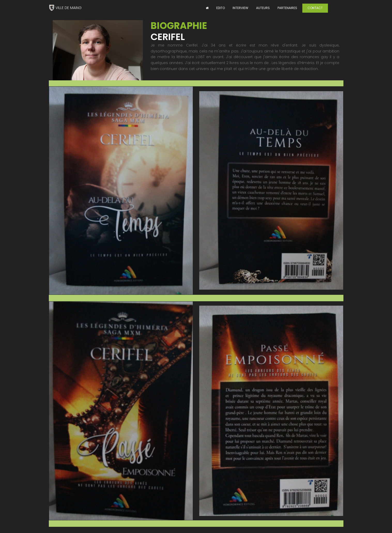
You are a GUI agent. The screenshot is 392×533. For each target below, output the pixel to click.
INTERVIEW (240, 8)
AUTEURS (263, 8)
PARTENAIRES (287, 8)
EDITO (221, 8)
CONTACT (315, 8)
